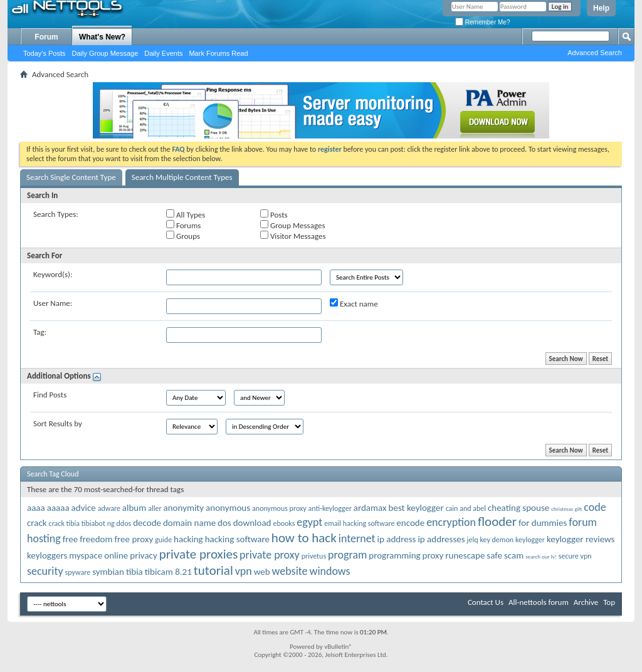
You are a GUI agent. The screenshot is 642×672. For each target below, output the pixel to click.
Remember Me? (482, 22)
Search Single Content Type (71, 177)
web (262, 572)
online (116, 555)
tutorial (213, 570)
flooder (497, 522)
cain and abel (466, 508)
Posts (274, 214)
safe (494, 555)
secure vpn (575, 556)
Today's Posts (45, 53)
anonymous (228, 508)
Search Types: (56, 214)
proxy (433, 555)
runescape (465, 555)
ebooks (284, 523)
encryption (451, 522)
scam (514, 555)
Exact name (354, 303)
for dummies (543, 523)
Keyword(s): (53, 274)
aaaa (36, 508)
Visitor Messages (293, 236)
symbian (108, 572)
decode (147, 523)
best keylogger (416, 508)
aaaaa (58, 508)
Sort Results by (58, 423)
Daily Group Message (105, 53)
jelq (473, 540)
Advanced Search (595, 53)
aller (155, 508)
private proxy (270, 555)
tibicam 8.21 (168, 572)
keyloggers (47, 555)
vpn (244, 571)
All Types (186, 214)
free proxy (134, 539)
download (252, 523)
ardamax (370, 508)
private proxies (198, 554)
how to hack (304, 538)
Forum (46, 37)
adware (109, 508)
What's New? (102, 37)
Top (609, 602)
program (347, 555)
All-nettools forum (539, 602)
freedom (96, 539)
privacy (143, 555)
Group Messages (292, 225)
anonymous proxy (279, 508)
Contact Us (486, 602)
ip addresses (441, 539)
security (45, 571)
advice (84, 508)
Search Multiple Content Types (182, 177)
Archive (586, 602)
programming (394, 555)
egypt (309, 522)
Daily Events (163, 53)
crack (37, 523)
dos (224, 523)
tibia (134, 572)
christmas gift (566, 509)
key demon (497, 540)
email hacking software (359, 523)
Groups (183, 236)
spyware (78, 572)
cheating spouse (518, 508)
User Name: (53, 303)
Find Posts (50, 395)
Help (601, 8)
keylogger (530, 540)
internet (357, 538)
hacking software (237, 539)
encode (410, 523)
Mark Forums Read (218, 53)
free (71, 539)
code (595, 507)
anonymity (184, 508)
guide (163, 540)
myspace (86, 555)
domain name (189, 523)
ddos (124, 523)
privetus (314, 556)
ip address (397, 539)
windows (330, 571)
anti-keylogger (330, 508)
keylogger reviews (581, 539)
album (134, 508)
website (290, 571)
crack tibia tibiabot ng (82, 523)
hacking (188, 539)
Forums (183, 225)
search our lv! (541, 556)
